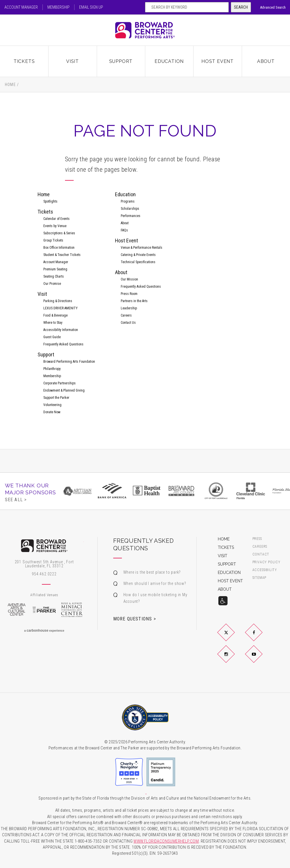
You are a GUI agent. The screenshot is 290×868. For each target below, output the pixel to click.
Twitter (233, 637)
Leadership (129, 308)
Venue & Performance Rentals (142, 248)
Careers (126, 315)
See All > (16, 500)
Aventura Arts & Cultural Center (17, 610)
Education (169, 61)
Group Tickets (53, 240)
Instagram (233, 659)
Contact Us (128, 323)
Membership (58, 7)
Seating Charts (54, 276)
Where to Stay (53, 323)
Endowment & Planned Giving (64, 390)
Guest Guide (52, 337)
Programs (128, 201)
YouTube (261, 659)
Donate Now (52, 412)
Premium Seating (55, 269)
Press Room (129, 294)
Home (11, 85)
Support (121, 61)
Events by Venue (55, 226)
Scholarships (130, 209)
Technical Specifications (138, 262)
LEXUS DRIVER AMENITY (61, 308)
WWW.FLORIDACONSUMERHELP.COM (166, 841)
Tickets (24, 61)
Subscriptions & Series (59, 233)
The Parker (44, 610)
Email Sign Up (91, 7)
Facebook (261, 637)
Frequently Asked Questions (63, 344)
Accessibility (265, 570)
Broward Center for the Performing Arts (145, 30)
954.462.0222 (44, 574)
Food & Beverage (55, 315)
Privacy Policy (266, 562)
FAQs (124, 230)
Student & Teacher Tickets (62, 255)
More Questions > (135, 619)
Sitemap (260, 578)
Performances (131, 216)
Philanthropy (52, 369)
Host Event (218, 61)
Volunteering (52, 405)
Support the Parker (56, 398)
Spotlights (50, 201)
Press (257, 539)
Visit (72, 61)
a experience (44, 631)
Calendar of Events (56, 219)
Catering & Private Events (138, 255)
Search (241, 7)
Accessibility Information (61, 330)
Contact (261, 554)
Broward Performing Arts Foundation (69, 362)
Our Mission (129, 279)
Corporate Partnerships (60, 383)
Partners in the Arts (134, 301)
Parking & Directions (58, 301)
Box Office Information (59, 248)
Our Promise (52, 284)
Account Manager (21, 7)
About (266, 61)
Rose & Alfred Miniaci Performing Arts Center (72, 610)
